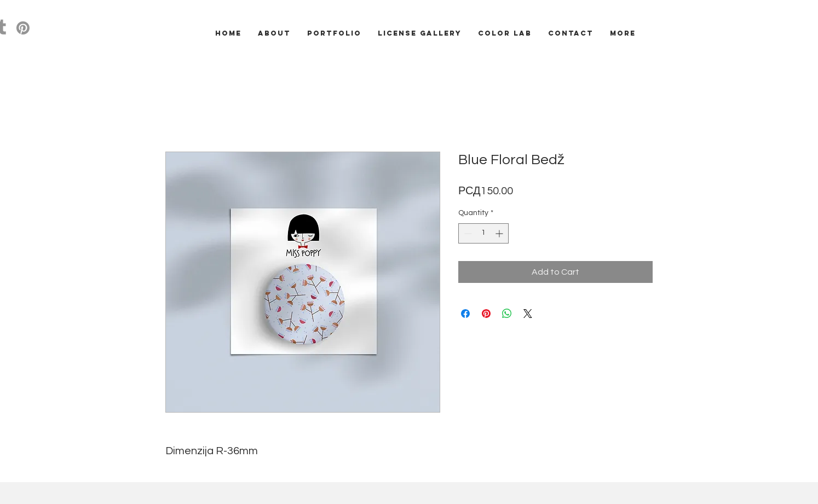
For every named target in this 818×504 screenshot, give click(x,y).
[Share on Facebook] (465, 314)
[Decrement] (467, 233)
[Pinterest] (23, 28)
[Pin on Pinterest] (486, 314)
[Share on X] (528, 314)
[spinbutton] (483, 233)
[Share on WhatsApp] (507, 314)
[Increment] (500, 233)
